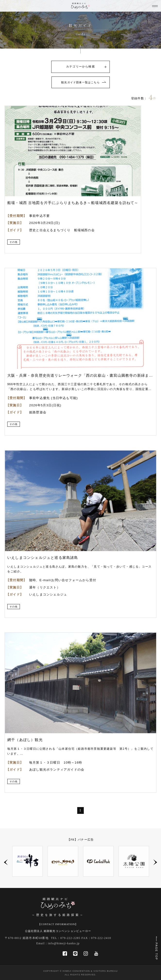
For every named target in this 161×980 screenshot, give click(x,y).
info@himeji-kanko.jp (64, 943)
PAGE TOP (157, 951)
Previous (6, 862)
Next (155, 862)
